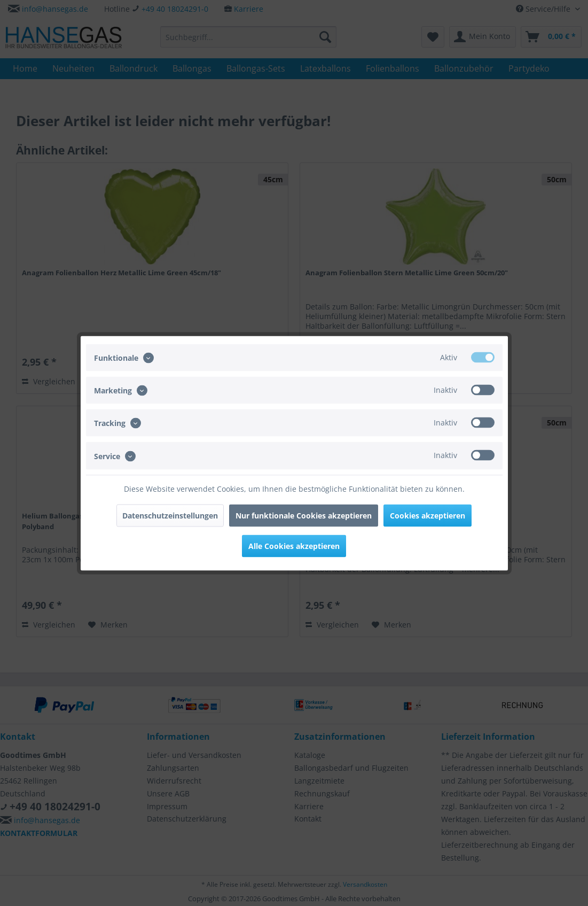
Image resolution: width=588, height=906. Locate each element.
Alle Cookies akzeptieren (294, 545)
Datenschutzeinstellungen (170, 515)
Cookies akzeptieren (428, 515)
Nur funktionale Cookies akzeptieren (304, 515)
